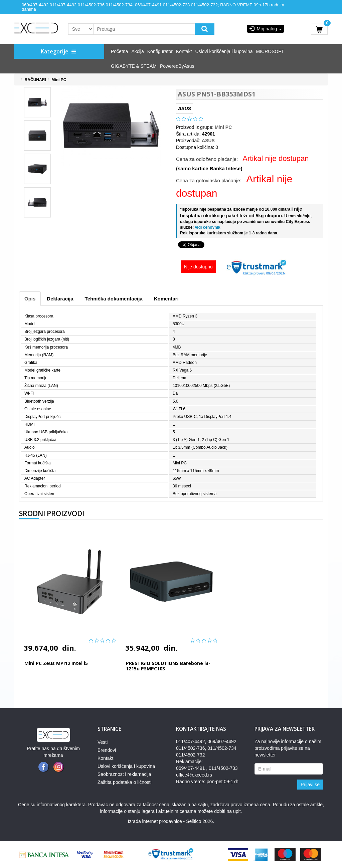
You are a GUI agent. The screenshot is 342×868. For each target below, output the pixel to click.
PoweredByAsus (177, 66)
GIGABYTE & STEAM (134, 66)
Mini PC (59, 80)
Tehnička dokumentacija (114, 299)
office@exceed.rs (194, 775)
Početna (119, 51)
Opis (30, 299)
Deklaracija (60, 299)
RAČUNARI (35, 80)
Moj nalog (266, 29)
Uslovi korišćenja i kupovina (224, 51)
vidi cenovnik (207, 227)
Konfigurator (160, 51)
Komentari (166, 299)
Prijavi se (310, 785)
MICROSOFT (270, 51)
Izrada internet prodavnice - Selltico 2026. (171, 821)
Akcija (137, 51)
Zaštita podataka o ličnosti (125, 782)
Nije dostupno (198, 267)
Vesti (103, 742)
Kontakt (184, 51)
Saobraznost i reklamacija (124, 774)
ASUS (208, 141)
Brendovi (107, 750)
